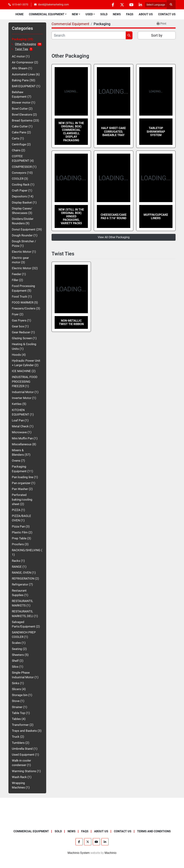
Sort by (157, 35)
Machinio (111, 853)
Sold (104, 14)
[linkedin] (140, 5)
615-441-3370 (20, 4)
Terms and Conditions (154, 831)
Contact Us (167, 14)
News (117, 14)
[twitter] (122, 5)
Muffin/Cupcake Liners (156, 216)
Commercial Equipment (47, 14)
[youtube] (131, 5)
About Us (146, 14)
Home (19, 14)
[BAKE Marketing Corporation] (92, 821)
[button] (48, 14)
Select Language (156, 5)
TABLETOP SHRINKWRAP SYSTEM (156, 131)
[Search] (89, 35)
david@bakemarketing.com (53, 4)
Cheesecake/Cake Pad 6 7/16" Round (114, 216)
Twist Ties (21, 49)
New (75, 14)
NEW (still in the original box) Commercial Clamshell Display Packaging (71, 132)
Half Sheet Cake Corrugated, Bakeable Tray (113, 131)
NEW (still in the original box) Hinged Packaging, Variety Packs (71, 216)
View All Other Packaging (114, 237)
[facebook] (113, 5)
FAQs (130, 14)
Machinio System (79, 853)
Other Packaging (25, 44)
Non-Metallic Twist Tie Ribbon (71, 322)
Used (89, 14)
